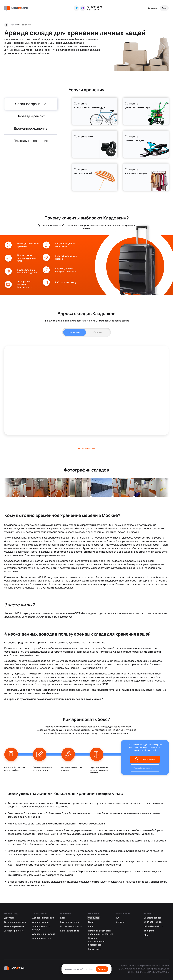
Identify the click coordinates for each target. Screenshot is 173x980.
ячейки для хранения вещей (69, 50)
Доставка (9, 918)
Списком (98, 332)
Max (146, 935)
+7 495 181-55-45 (95, 7)
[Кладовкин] (16, 8)
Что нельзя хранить (71, 926)
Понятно (102, 969)
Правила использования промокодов (97, 941)
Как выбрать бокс (70, 931)
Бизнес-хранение (14, 926)
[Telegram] (76, 8)
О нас (91, 922)
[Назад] (6, 25)
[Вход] (164, 8)
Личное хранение (14, 931)
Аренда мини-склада (44, 934)
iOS (118, 918)
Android (120, 922)
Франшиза (153, 8)
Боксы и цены (85, 448)
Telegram (149, 931)
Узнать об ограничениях (143, 768)
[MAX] (83, 8)
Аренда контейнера (43, 918)
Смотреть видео (148, 759)
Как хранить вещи (70, 922)
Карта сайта (95, 949)
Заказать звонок (153, 918)
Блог (63, 918)
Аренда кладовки (42, 938)
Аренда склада (40, 922)
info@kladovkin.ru (153, 926)
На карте (75, 332)
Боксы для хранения (15, 922)
